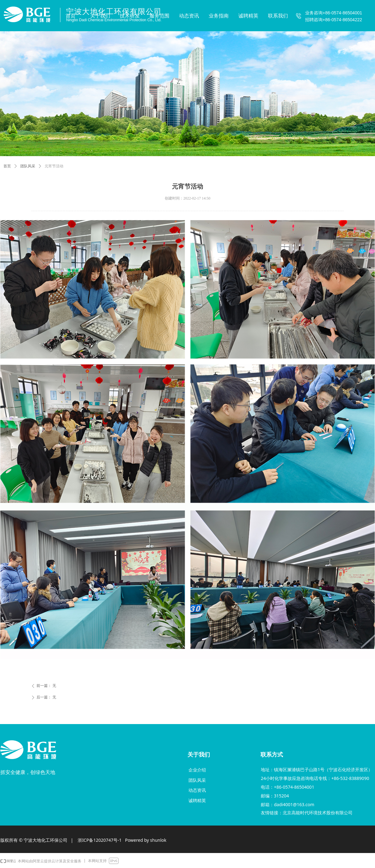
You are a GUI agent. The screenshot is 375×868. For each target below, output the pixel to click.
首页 (7, 166)
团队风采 (28, 166)
